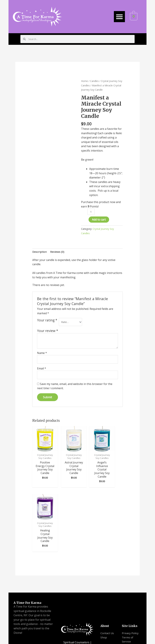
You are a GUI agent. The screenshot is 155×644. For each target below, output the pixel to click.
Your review (48, 332)
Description (40, 252)
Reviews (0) (58, 252)
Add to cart (99, 220)
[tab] (40, 252)
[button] (119, 17)
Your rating (47, 321)
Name (42, 354)
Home (85, 81)
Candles (95, 81)
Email (42, 370)
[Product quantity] (91, 212)
